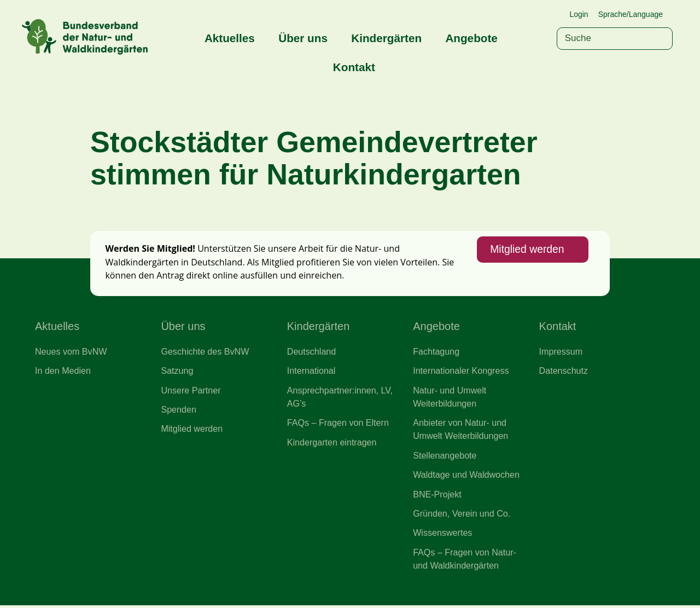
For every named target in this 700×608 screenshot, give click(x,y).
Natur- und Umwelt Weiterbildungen (450, 398)
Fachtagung (436, 352)
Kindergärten (386, 38)
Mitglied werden (527, 251)
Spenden (179, 411)
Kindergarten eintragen (332, 444)
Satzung (177, 372)
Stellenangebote (445, 457)
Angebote (471, 38)
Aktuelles (230, 38)
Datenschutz (564, 372)
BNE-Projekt (437, 496)
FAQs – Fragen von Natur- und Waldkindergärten (465, 561)
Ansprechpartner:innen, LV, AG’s (340, 398)
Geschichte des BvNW (205, 352)
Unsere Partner (191, 391)
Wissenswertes (443, 535)
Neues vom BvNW (71, 352)
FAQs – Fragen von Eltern (338, 424)
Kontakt (354, 67)
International (311, 372)
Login (579, 14)
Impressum (561, 352)
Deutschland (312, 352)
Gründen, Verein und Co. (462, 516)
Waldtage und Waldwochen (466, 477)
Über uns (303, 38)
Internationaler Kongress (461, 372)
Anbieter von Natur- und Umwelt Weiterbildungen (461, 431)
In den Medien (63, 372)
